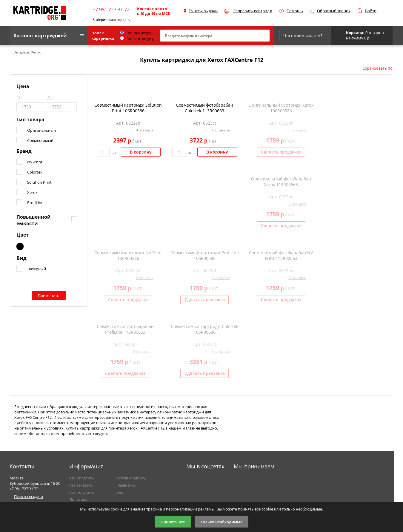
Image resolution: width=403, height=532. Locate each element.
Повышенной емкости (34, 220)
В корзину (141, 152)
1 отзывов (297, 130)
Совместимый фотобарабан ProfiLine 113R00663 (125, 329)
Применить (49, 295)
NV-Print (35, 162)
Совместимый (40, 140)
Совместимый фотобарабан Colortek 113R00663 (205, 108)
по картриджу (137, 39)
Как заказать (81, 485)
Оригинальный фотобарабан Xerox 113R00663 (281, 182)
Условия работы (131, 478)
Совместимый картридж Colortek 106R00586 (204, 329)
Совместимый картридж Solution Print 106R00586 (128, 108)
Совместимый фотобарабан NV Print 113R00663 (281, 255)
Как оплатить (82, 478)
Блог (121, 492)
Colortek (35, 172)
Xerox (32, 192)
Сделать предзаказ (281, 152)
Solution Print (39, 182)
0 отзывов (145, 130)
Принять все (173, 522)
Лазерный (37, 269)
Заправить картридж (253, 11)
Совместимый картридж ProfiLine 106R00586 (205, 255)
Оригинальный (41, 130)
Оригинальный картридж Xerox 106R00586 (281, 108)
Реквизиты (126, 485)
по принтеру (136, 33)
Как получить (82, 492)
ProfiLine (35, 203)
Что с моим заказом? (303, 36)
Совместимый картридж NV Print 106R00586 (128, 255)
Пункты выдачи (203, 11)
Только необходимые (222, 522)
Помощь (295, 11)
